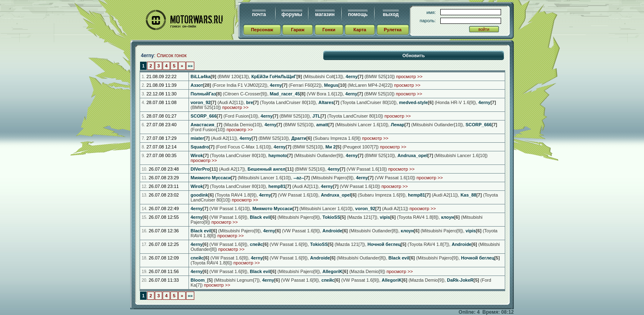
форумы (292, 14)
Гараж (298, 30)
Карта (360, 30)
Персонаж (262, 30)
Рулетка (392, 30)
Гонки (329, 30)
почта (259, 14)
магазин (325, 14)
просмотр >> (409, 76)
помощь (358, 14)
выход (391, 14)
